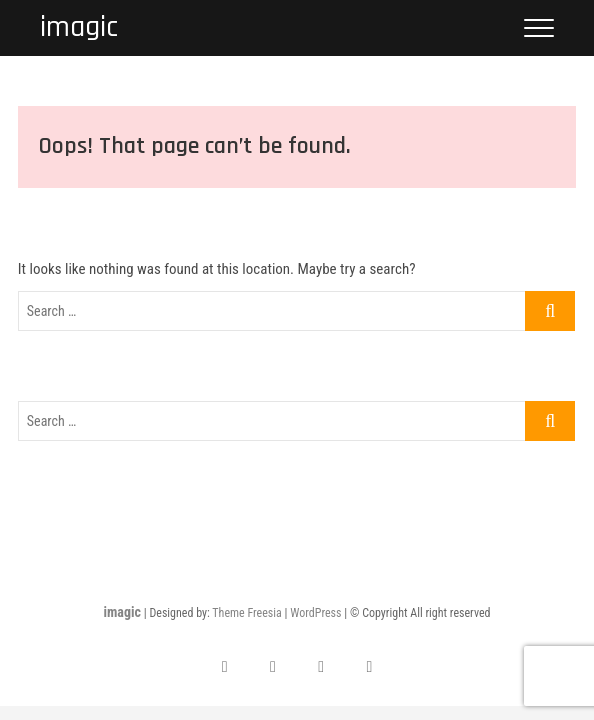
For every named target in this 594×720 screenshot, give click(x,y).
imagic (79, 27)
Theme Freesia (246, 613)
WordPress (315, 613)
